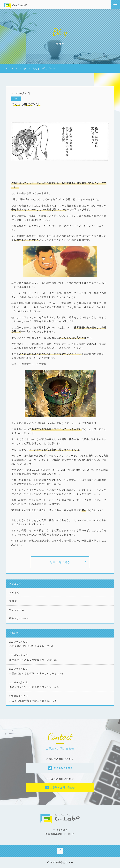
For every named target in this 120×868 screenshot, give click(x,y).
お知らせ (14, 592)
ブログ (16, 99)
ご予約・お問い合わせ (62, 787)
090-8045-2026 (63, 768)
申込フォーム (17, 610)
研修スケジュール (19, 618)
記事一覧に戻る (60, 562)
